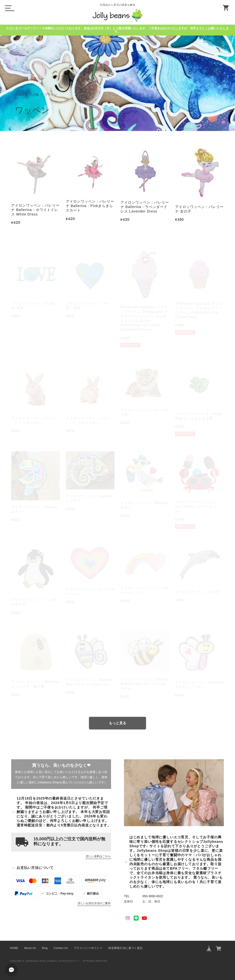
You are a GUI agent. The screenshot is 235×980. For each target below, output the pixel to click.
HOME (14, 948)
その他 (34, 95)
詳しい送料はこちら (98, 856)
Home (20, 95)
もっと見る (117, 723)
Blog (45, 948)
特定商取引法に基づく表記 (125, 948)
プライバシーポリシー (88, 948)
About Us (30, 948)
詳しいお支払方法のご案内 (94, 903)
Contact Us (61, 948)
